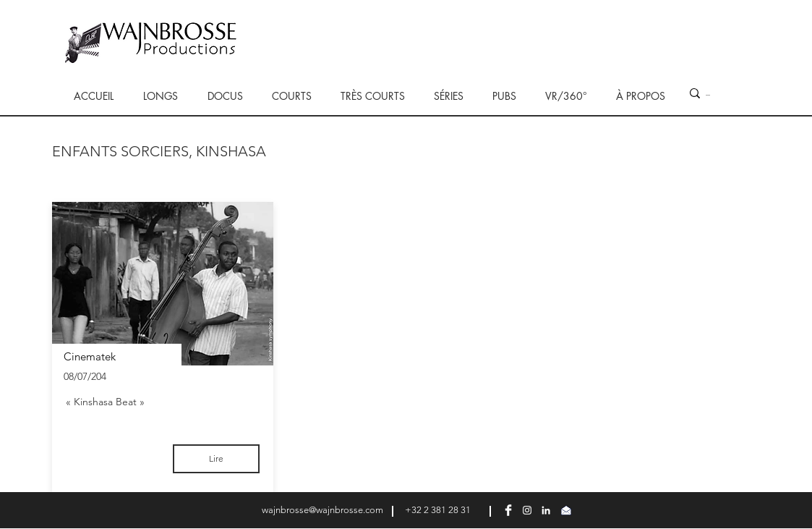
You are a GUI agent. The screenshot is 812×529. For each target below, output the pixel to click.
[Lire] (216, 459)
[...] (709, 93)
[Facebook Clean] (508, 510)
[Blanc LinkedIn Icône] (546, 510)
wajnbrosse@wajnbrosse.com (322, 510)
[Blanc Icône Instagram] (527, 510)
